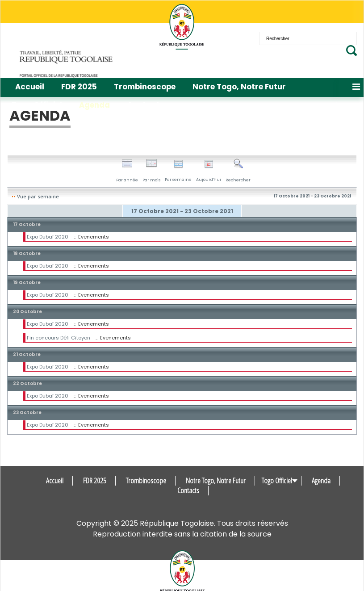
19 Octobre (27, 283)
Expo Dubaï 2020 (48, 237)
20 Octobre (27, 312)
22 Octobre (27, 384)
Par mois (151, 171)
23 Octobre (27, 413)
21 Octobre (27, 354)
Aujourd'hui (209, 171)
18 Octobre (27, 254)
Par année (127, 171)
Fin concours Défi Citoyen (59, 338)
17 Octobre (27, 224)
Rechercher (238, 171)
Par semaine (178, 171)
